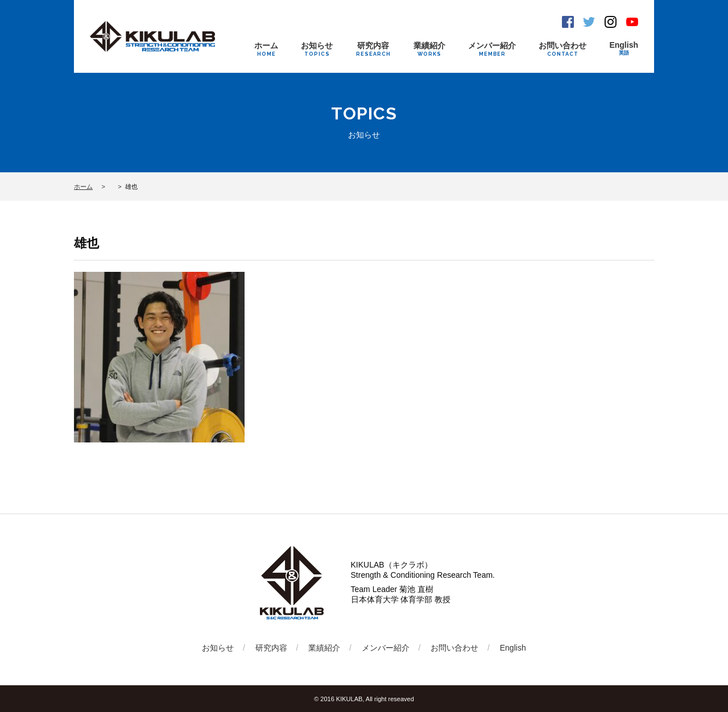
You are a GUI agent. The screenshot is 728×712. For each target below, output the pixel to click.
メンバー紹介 (492, 49)
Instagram (611, 22)
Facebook (568, 22)
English (624, 49)
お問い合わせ (562, 49)
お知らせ (317, 49)
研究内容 (373, 49)
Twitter (589, 22)
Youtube (632, 22)
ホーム (266, 49)
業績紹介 (429, 49)
